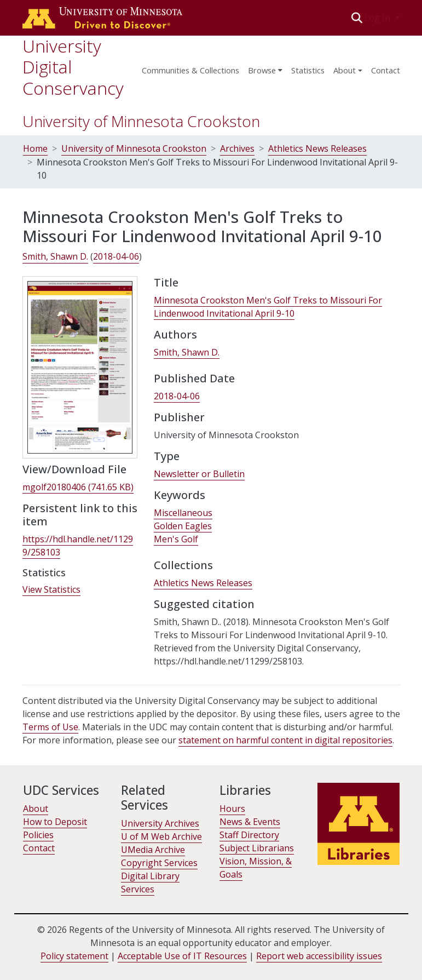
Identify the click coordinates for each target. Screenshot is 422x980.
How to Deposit (55, 822)
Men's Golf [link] (176, 539)
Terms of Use (50, 727)
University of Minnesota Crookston (141, 121)
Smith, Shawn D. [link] (55, 256)
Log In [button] (378, 18)
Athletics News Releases (317, 148)
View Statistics (51, 589)
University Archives (160, 823)
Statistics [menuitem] (308, 70)
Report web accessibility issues (319, 956)
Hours (232, 809)
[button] (357, 18)
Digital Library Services (150, 882)
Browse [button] (262, 70)
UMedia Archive (153, 850)
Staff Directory (249, 835)
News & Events (250, 822)
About (36, 809)
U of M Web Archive (161, 836)
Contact (386, 70)
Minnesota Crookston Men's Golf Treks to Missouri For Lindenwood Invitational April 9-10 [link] (268, 307)
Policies (38, 835)
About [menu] (345, 70)
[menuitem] (265, 67)
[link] (78, 487)
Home (35, 148)
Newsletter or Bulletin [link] (199, 474)
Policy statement (74, 956)
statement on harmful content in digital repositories (285, 740)
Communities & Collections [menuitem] (190, 70)
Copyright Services (159, 863)
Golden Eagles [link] (183, 526)
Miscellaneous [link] (183, 513)
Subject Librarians (257, 848)
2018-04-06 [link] (116, 256)
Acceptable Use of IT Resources (182, 956)
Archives (237, 148)
